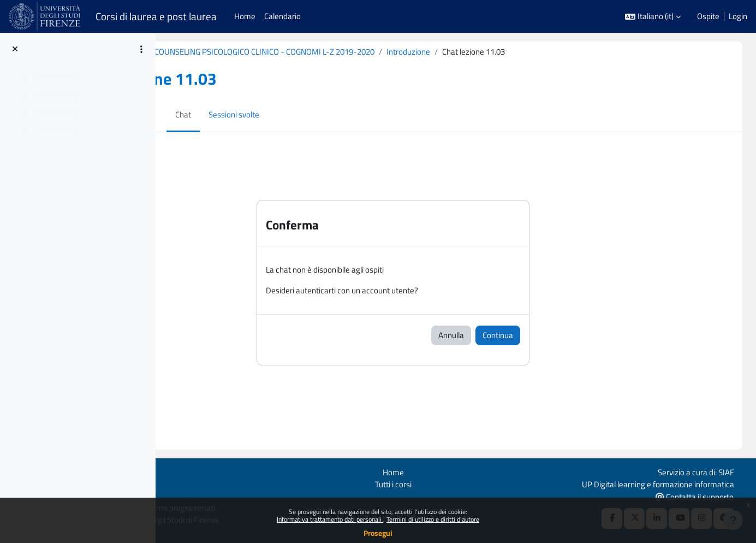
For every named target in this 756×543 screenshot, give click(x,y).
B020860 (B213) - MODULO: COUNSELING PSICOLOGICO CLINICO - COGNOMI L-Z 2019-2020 (336, 52)
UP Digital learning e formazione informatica (672, 483)
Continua (552, 336)
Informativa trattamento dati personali (330, 519)
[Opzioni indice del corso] (141, 49)
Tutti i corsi (447, 483)
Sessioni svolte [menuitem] (288, 115)
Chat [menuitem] (237, 115)
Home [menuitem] (245, 16)
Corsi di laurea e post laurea (156, 16)
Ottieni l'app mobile (179, 495)
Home (447, 471)
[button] (653, 17)
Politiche (161, 483)
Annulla (505, 336)
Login (738, 16)
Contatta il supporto (708, 496)
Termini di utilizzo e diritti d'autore (433, 519)
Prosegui (378, 533)
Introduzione (529, 52)
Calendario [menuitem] (282, 16)
